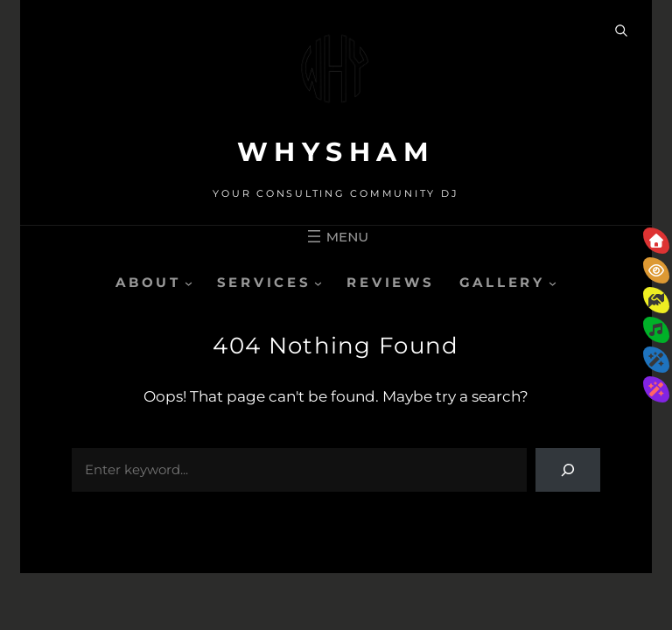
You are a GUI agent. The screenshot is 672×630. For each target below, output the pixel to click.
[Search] (567, 470)
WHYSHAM (336, 152)
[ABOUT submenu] (189, 282)
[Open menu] (336, 236)
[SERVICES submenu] (318, 282)
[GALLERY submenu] (553, 282)
